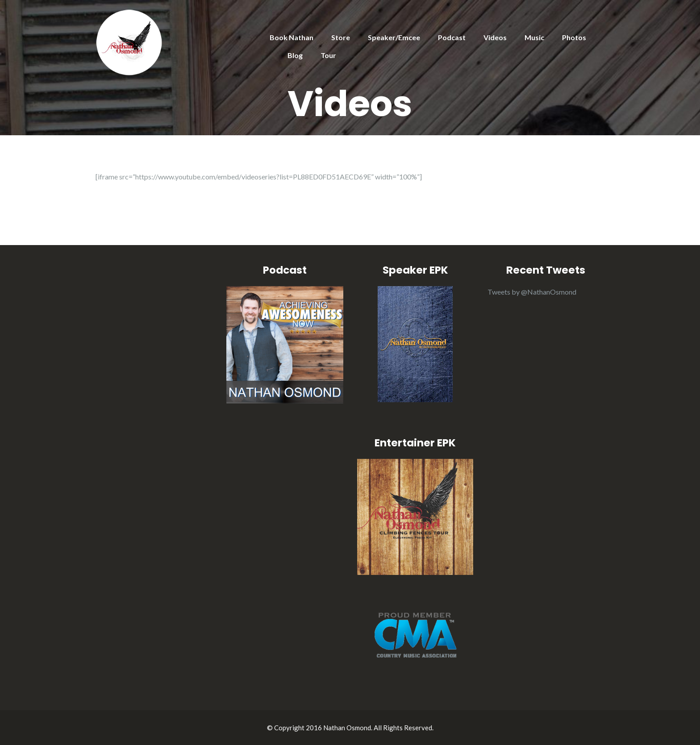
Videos (495, 37)
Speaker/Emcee (394, 37)
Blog (295, 55)
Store (341, 37)
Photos (574, 37)
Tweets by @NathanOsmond (532, 292)
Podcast (452, 37)
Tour (328, 55)
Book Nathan (292, 37)
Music (534, 37)
